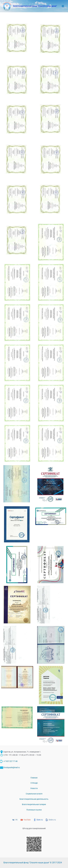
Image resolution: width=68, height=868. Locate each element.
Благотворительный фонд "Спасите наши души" (35, 6)
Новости (34, 788)
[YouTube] (26, 820)
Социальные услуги (34, 794)
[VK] (15, 820)
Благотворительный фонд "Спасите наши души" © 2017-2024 (33, 863)
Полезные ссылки (34, 810)
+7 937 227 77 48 (11, 761)
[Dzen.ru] (38, 820)
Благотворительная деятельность (34, 799)
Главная (34, 778)
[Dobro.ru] (51, 820)
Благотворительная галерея (34, 804)
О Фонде (34, 783)
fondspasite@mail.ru (12, 767)
